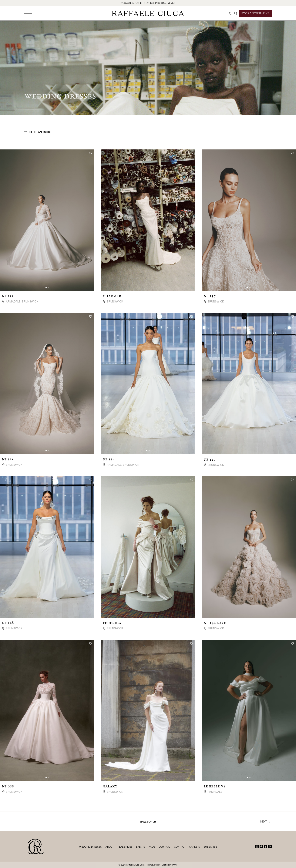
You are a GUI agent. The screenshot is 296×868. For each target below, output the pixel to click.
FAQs (152, 847)
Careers (195, 847)
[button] (46, 287)
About (110, 847)
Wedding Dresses (90, 847)
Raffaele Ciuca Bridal (136, 865)
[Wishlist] (231, 13)
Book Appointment (255, 13)
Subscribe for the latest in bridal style (148, 3)
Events (141, 847)
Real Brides (125, 847)
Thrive (175, 865)
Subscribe (210, 847)
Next (266, 822)
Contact (180, 847)
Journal (165, 847)
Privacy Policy (153, 865)
